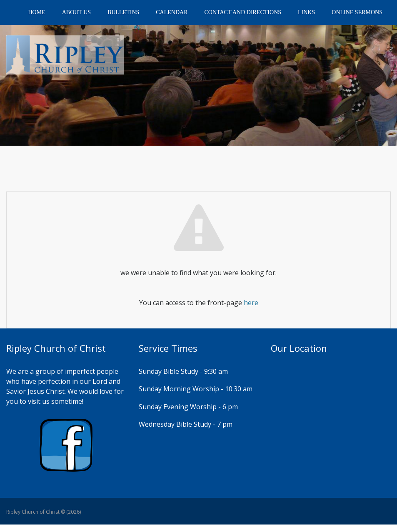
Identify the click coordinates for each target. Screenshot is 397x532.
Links (306, 12)
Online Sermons (357, 12)
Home (36, 12)
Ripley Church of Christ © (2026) (44, 512)
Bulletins (123, 12)
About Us (76, 12)
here (251, 303)
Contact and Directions (243, 12)
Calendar (172, 12)
